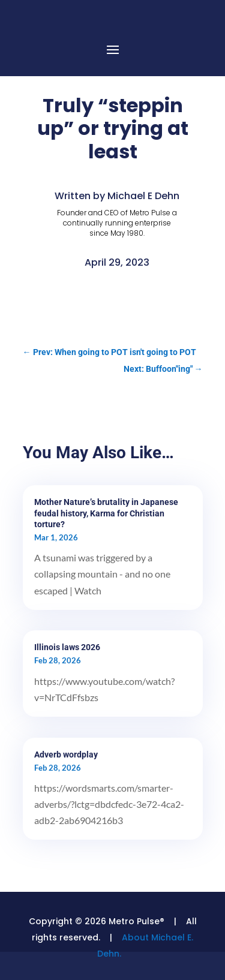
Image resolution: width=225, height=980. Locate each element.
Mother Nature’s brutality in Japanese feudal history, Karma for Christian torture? (106, 513)
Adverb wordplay (66, 754)
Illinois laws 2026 (67, 647)
